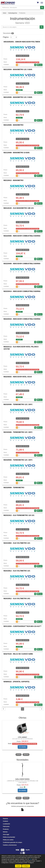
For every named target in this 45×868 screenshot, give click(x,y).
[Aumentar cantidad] (35, 65)
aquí (31, 859)
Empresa (5, 819)
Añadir (40, 65)
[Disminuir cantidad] (17, 65)
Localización (6, 824)
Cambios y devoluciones (10, 845)
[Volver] (3, 709)
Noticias (5, 832)
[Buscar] (42, 8)
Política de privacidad (9, 837)
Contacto (5, 821)
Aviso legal (6, 834)
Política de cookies (8, 840)
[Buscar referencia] (42, 27)
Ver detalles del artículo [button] (22, 84)
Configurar (26, 866)
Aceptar (18, 866)
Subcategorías (13, 13)
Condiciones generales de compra (12, 842)
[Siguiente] (42, 709)
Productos (6, 829)
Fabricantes (6, 826)
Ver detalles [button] (22, 747)
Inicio (5, 13)
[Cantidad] (26, 65)
